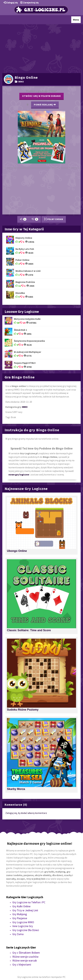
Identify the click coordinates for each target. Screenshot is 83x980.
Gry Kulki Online (21, 906)
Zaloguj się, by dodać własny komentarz (26, 813)
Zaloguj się (11, 3)
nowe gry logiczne (19, 474)
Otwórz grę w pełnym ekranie (41, 96)
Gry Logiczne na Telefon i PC (29, 902)
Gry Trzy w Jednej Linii (25, 910)
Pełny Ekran (54, 219)
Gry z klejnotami (22, 964)
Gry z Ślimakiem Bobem (26, 953)
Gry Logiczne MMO (23, 922)
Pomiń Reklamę (45, 105)
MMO (19, 82)
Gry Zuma (18, 934)
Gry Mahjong (20, 914)
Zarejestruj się (30, 3)
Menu (77, 20)
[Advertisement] (41, 48)
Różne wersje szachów (25, 957)
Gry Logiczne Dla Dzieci (26, 930)
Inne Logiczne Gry (23, 926)
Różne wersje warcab (25, 960)
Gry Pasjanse (20, 918)
